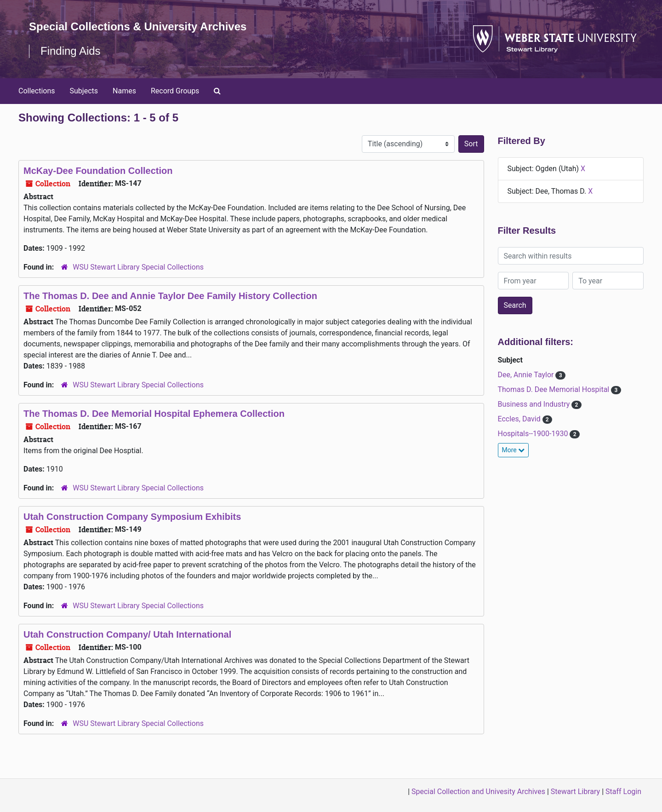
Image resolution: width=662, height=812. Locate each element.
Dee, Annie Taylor (527, 375)
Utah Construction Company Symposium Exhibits (132, 517)
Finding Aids (71, 51)
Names (124, 91)
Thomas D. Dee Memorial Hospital (555, 389)
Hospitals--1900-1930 (534, 434)
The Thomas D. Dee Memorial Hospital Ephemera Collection (154, 414)
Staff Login (623, 792)
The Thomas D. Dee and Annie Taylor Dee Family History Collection (170, 296)
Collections (37, 91)
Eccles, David (520, 419)
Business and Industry (535, 404)
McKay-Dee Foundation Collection (98, 171)
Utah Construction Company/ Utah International (127, 634)
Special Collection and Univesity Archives (478, 792)
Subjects (84, 91)
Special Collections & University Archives (138, 26)
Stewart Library (575, 792)
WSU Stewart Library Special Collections (138, 267)
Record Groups (175, 91)
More (514, 450)
